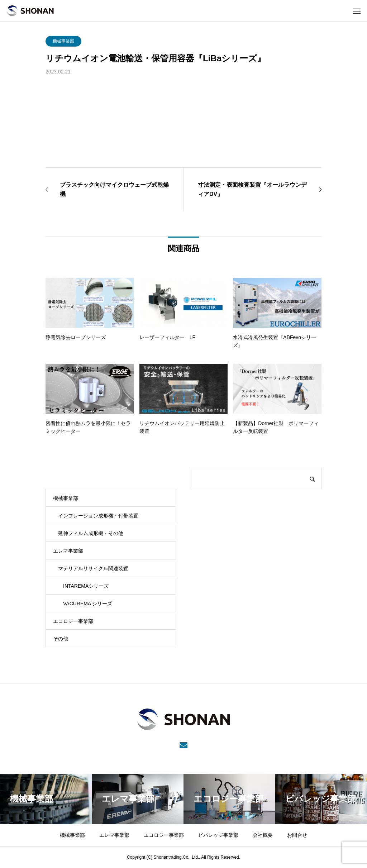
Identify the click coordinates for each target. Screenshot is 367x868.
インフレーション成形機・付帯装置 (98, 516)
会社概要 (263, 835)
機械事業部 (63, 41)
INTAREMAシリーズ (86, 586)
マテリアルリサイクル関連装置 (93, 568)
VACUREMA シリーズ (88, 604)
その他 (61, 639)
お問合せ (297, 835)
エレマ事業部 (68, 551)
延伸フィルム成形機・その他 (91, 533)
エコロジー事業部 (73, 621)
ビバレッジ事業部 (218, 835)
